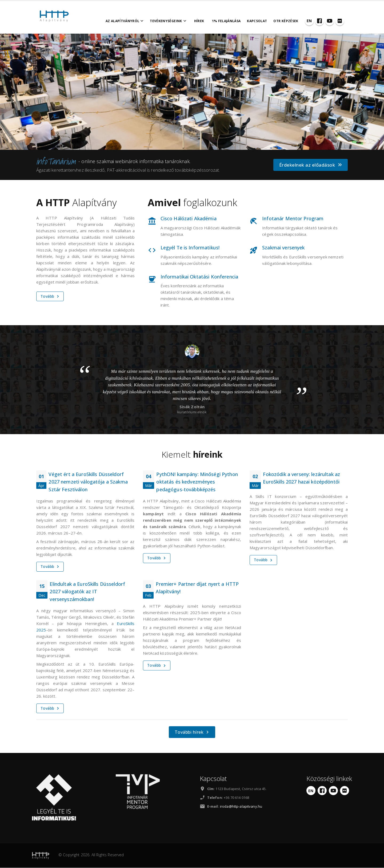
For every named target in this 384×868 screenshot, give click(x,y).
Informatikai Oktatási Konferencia (199, 277)
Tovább (51, 297)
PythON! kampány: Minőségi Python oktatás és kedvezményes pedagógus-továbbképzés (197, 482)
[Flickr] (343, 21)
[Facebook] (323, 21)
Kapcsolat (261, 21)
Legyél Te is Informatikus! (190, 248)
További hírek (193, 733)
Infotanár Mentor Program (293, 219)
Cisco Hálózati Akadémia (189, 219)
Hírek (203, 21)
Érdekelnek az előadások (311, 165)
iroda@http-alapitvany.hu (241, 807)
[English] (313, 21)
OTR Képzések (289, 21)
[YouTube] (333, 21)
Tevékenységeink (172, 21)
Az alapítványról (129, 21)
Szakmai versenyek (283, 248)
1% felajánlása (230, 21)
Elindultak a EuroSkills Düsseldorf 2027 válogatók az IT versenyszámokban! (87, 592)
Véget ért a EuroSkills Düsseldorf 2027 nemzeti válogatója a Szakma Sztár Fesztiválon (88, 482)
